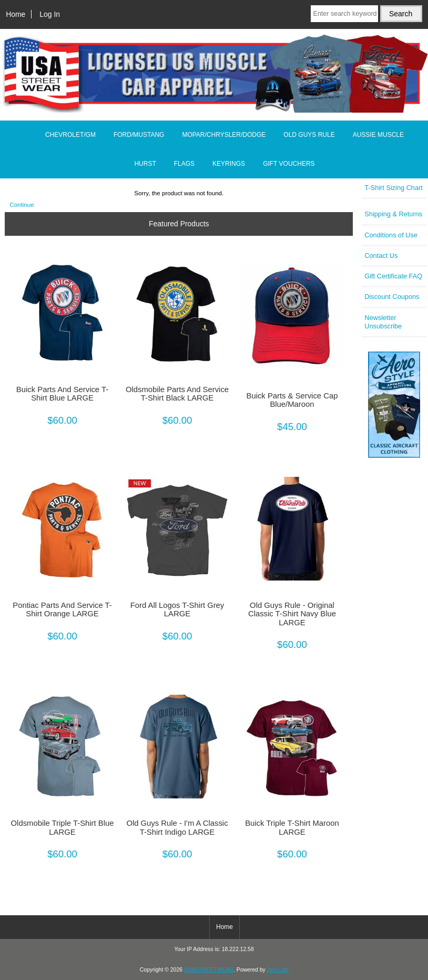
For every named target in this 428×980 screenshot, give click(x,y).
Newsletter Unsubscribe (383, 322)
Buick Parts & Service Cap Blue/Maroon (292, 400)
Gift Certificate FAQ (393, 276)
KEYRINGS (229, 164)
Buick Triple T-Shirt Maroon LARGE (292, 827)
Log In (50, 14)
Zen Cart (278, 970)
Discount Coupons (392, 297)
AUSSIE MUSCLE (378, 135)
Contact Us (381, 256)
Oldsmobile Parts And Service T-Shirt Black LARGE (177, 394)
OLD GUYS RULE (309, 135)
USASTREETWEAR (209, 970)
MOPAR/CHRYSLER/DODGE (224, 135)
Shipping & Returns (393, 214)
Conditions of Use (391, 235)
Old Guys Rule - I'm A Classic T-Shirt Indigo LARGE (177, 827)
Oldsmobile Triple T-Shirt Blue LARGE (63, 827)
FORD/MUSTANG (139, 135)
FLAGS (184, 164)
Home (16, 14)
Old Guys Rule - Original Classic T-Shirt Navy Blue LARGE (292, 614)
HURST (145, 164)
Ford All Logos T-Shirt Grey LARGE (177, 609)
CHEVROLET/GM (70, 135)
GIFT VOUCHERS (289, 164)
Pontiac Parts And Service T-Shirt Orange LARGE (62, 609)
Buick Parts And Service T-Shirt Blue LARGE (62, 394)
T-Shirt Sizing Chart (394, 188)
